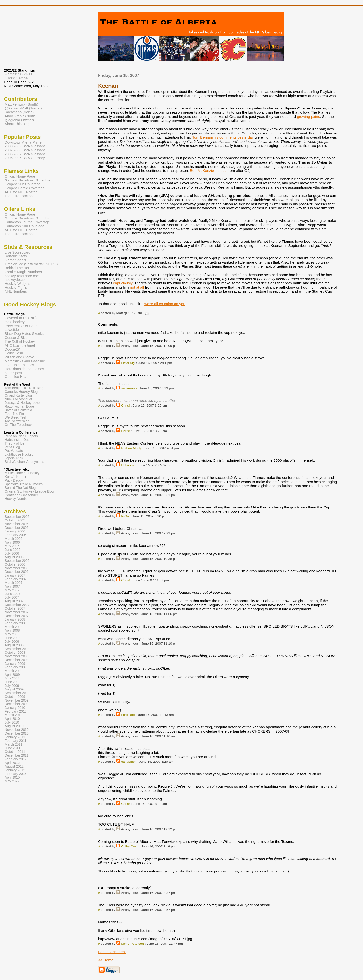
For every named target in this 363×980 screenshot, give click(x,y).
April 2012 (12, 763)
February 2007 (16, 579)
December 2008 (17, 660)
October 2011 (15, 752)
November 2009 (17, 700)
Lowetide (12, 330)
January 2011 (15, 737)
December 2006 (17, 572)
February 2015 (16, 774)
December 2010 (17, 733)
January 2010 (15, 708)
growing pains (309, 116)
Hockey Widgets (17, 284)
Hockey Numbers (18, 499)
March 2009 (13, 671)
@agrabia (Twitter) (19, 120)
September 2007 (17, 605)
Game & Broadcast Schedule (27, 180)
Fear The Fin (14, 414)
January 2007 (15, 575)
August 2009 (14, 689)
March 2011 (13, 744)
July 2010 (12, 722)
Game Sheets (15, 260)
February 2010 (16, 711)
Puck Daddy (14, 480)
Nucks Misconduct (18, 399)
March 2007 (13, 583)
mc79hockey (15, 322)
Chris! (125, 405)
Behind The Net (17, 268)
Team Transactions (19, 196)
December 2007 (17, 616)
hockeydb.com (16, 280)
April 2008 (12, 631)
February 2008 (16, 623)
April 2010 (12, 719)
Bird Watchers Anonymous (24, 462)
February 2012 (16, 759)
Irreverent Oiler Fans (21, 326)
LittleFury (128, 363)
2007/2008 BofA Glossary (25, 150)
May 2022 (12, 781)
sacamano (129, 388)
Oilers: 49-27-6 (16, 78)
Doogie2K (12, 349)
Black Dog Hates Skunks (24, 334)
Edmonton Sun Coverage (25, 226)
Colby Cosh (130, 846)
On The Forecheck (19, 425)
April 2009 (12, 675)
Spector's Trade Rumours (24, 484)
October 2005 (15, 520)
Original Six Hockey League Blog (29, 491)
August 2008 (14, 645)
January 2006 (15, 531)
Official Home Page (20, 176)
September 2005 (17, 517)
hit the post (13, 373)
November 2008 (17, 656)
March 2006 (13, 539)
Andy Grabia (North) (20, 116)
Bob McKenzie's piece (208, 171)
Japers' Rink (14, 458)
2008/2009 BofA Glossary (25, 146)
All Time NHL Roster (21, 192)
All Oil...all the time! (20, 345)
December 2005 (17, 528)
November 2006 (17, 568)
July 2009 (12, 686)
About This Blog (17, 124)
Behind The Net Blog (20, 488)
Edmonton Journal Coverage (27, 222)
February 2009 (16, 667)
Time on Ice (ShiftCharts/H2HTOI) (31, 264)
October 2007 (15, 609)
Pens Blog (12, 447)
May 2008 (12, 634)
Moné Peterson (132, 944)
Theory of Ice (14, 443)
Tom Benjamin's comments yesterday (223, 137)
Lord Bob (128, 715)
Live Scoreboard (18, 252)
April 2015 (12, 778)
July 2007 (12, 598)
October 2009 (15, 697)
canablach (129, 762)
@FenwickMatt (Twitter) (23, 108)
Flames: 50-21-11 (19, 74)
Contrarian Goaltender (21, 495)
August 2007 (14, 601)
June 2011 (13, 748)
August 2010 (14, 726)
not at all (137, 287)
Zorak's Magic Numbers (23, 272)
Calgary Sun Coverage (23, 184)
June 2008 (13, 638)
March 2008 (13, 627)
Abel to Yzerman (17, 421)
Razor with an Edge (19, 406)
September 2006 (17, 561)
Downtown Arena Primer (24, 142)
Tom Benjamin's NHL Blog (24, 388)
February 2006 (16, 535)
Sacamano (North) (19, 112)
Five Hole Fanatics (19, 365)
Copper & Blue (16, 338)
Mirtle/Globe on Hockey (22, 473)
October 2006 (15, 564)
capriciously (123, 283)
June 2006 (13, 550)
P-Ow (125, 516)
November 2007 (17, 612)
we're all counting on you (165, 304)
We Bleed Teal (15, 417)
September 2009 (17, 693)
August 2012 (14, 767)
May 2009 (12, 678)
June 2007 (13, 594)
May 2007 (12, 590)
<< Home (106, 960)
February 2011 (16, 741)
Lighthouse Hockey (19, 454)
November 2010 (17, 730)
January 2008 (15, 620)
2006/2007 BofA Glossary (25, 154)
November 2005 (17, 524)
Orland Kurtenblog (18, 395)
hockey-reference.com (22, 276)
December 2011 (17, 756)
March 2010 (13, 715)
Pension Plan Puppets (21, 436)
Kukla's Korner (16, 477)
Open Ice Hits (15, 377)
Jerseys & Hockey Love (22, 403)
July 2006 (12, 553)
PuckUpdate (14, 451)
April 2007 (12, 587)
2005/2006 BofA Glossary (25, 158)
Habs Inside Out (17, 440)
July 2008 (12, 642)
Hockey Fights (16, 288)
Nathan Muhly (131, 448)
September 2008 (17, 649)
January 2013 (15, 770)
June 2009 (13, 682)
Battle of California (18, 410)
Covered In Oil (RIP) (21, 318)
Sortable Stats (16, 256)
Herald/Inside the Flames (24, 369)
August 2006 (14, 557)
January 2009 (15, 664)
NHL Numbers (16, 291)
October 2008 (15, 653)
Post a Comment (112, 952)
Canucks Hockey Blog (21, 392)
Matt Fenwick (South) (21, 104)
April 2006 (12, 542)
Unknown (128, 465)
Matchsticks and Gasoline (25, 361)
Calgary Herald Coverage (25, 188)
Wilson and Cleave (19, 357)
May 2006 (12, 546)
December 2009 (17, 704)
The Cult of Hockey (20, 341)
